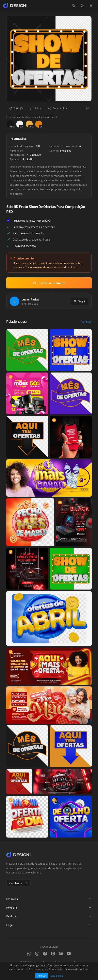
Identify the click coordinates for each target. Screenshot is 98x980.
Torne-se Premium (49, 283)
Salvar (36, 108)
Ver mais (87, 322)
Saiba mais (57, 976)
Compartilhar (58, 108)
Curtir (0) (16, 108)
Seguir (80, 301)
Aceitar (42, 976)
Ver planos (18, 883)
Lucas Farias (30, 299)
